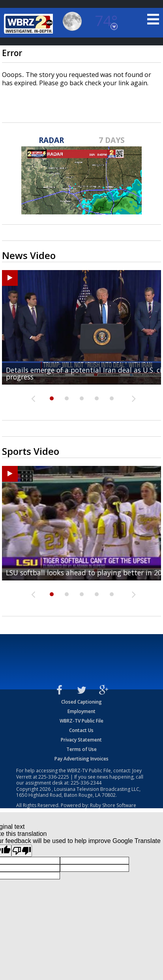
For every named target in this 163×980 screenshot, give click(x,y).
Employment (81, 711)
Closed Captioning (81, 702)
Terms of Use (81, 749)
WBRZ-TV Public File (81, 721)
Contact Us (81, 730)
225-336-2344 (86, 783)
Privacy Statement (81, 740)
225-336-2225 (54, 777)
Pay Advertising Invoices (81, 759)
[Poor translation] (22, 851)
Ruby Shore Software (113, 805)
